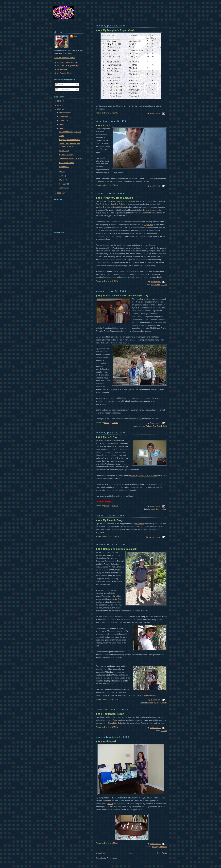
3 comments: (155, 423)
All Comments (63, 90)
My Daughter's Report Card (118, 30)
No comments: (155, 537)
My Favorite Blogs (113, 520)
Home (131, 853)
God (159, 426)
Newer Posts (101, 853)
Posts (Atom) (112, 858)
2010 (60, 105)
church (164, 284)
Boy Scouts (155, 284)
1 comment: (156, 282)
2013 (60, 101)
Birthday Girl (110, 741)
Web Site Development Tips (68, 66)
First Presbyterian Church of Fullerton (111, 204)
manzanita (112, 599)
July (61, 124)
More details (105, 502)
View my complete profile (65, 58)
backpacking (151, 703)
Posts (60, 85)
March (62, 180)
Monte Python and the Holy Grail (144, 475)
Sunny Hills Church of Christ (144, 213)
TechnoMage (62, 69)
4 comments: (155, 113)
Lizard (107, 125)
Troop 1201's (136, 695)
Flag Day (106, 678)
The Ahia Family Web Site (67, 62)
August (62, 120)
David (76, 36)
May (61, 172)
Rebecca (163, 847)
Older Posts (162, 853)
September (64, 116)
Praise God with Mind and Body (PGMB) (126, 296)
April (61, 176)
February (63, 184)
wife (156, 484)
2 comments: (155, 186)
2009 (60, 109)
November (64, 112)
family (153, 509)
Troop (118, 201)
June (62, 128)
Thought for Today (114, 714)
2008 (60, 193)
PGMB (164, 426)
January (63, 188)
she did (110, 804)
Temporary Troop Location (118, 198)
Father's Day (151, 426)
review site (140, 524)
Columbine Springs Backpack (120, 549)
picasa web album (149, 695)
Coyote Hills (148, 225)
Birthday (155, 847)
